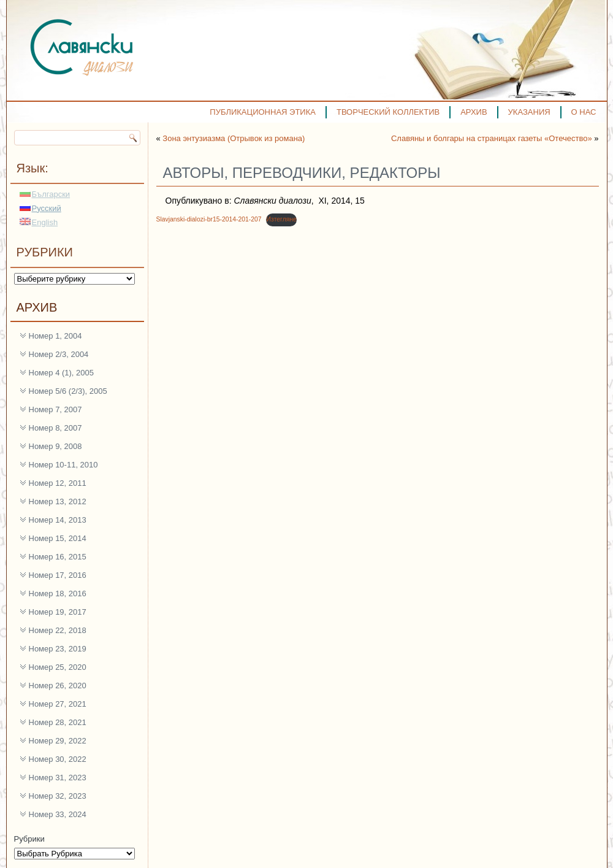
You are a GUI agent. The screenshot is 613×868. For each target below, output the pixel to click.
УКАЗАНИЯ (529, 112)
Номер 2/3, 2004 (59, 354)
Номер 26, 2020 (58, 686)
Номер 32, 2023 (58, 796)
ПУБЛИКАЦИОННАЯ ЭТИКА (263, 112)
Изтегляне (281, 219)
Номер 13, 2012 (58, 501)
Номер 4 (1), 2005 (62, 373)
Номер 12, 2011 (58, 483)
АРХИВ (474, 112)
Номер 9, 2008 (55, 446)
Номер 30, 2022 (58, 759)
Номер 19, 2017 (58, 612)
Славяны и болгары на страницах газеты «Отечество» (492, 138)
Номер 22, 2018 (58, 630)
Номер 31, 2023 (58, 778)
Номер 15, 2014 (58, 538)
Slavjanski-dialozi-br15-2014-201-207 (209, 219)
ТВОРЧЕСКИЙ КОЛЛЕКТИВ (388, 112)
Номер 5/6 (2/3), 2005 (68, 391)
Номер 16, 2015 (58, 557)
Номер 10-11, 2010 (63, 465)
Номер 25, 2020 (58, 667)
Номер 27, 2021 (58, 704)
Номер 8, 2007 (55, 428)
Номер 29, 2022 (58, 741)
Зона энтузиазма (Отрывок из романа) (234, 138)
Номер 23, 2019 (58, 649)
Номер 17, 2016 (58, 575)
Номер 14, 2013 (58, 520)
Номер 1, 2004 (55, 336)
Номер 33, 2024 (58, 814)
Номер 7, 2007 (55, 409)
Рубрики (29, 839)
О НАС (584, 112)
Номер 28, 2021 (58, 722)
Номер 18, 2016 (58, 593)
